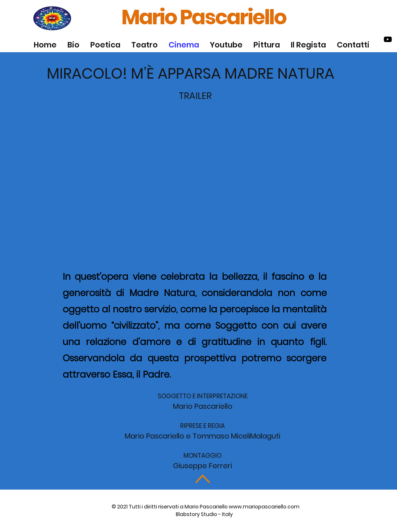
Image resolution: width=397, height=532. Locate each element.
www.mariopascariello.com (264, 507)
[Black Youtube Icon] (388, 39)
